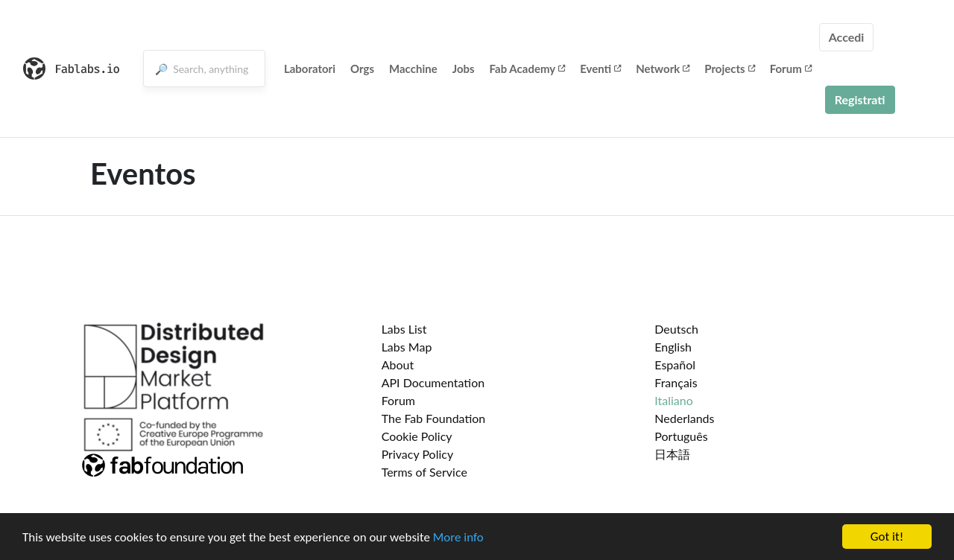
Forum (791, 69)
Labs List (404, 329)
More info (458, 538)
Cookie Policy (417, 436)
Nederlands (684, 418)
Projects (729, 69)
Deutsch (676, 329)
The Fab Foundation (434, 418)
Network (663, 69)
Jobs (464, 69)
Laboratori (310, 69)
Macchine (413, 69)
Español (675, 365)
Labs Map (407, 347)
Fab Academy (528, 69)
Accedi (847, 37)
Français (676, 382)
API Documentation (433, 382)
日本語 (672, 454)
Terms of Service (424, 472)
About (398, 365)
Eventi (600, 69)
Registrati (860, 99)
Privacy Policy (418, 454)
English (673, 347)
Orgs (362, 69)
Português (681, 436)
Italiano (674, 400)
